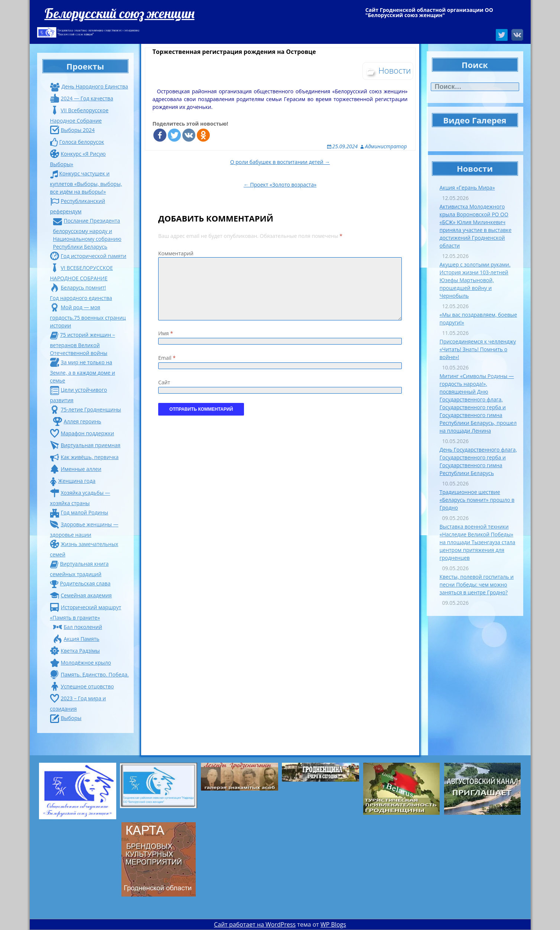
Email (167, 358)
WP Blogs (333, 924)
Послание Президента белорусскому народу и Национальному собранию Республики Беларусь (87, 234)
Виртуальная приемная (85, 445)
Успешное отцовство (82, 686)
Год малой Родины (79, 512)
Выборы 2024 (73, 130)
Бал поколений (78, 627)
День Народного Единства (89, 86)
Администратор (386, 146)
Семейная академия (81, 595)
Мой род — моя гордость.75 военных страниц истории (88, 316)
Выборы (66, 718)
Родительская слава (80, 583)
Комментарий (176, 253)
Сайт (164, 382)
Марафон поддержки (82, 433)
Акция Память (76, 639)
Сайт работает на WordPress (255, 924)
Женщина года (73, 481)
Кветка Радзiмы (75, 651)
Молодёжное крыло (81, 663)
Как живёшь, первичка (84, 457)
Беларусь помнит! (78, 288)
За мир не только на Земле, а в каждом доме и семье (83, 371)
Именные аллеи (76, 469)
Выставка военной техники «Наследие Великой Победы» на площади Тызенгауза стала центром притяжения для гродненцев (478, 542)
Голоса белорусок (77, 142)
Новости (395, 70)
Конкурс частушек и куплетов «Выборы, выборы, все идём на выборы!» (86, 183)
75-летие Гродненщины (86, 409)
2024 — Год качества (82, 98)
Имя (166, 333)
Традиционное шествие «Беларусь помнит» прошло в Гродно (477, 500)
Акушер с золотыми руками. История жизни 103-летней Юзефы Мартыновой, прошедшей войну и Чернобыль (475, 280)
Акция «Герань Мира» (467, 188)
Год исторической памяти (88, 256)
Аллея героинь (77, 421)
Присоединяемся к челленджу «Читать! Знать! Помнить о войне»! (478, 349)
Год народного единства (81, 298)
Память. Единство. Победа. (89, 674)
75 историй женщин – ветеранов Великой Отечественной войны (83, 344)
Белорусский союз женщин (120, 13)
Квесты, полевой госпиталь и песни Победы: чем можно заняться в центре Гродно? (477, 585)
